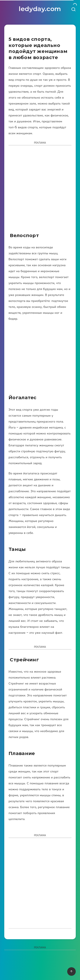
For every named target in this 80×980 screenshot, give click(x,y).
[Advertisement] (40, 190)
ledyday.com (40, 9)
